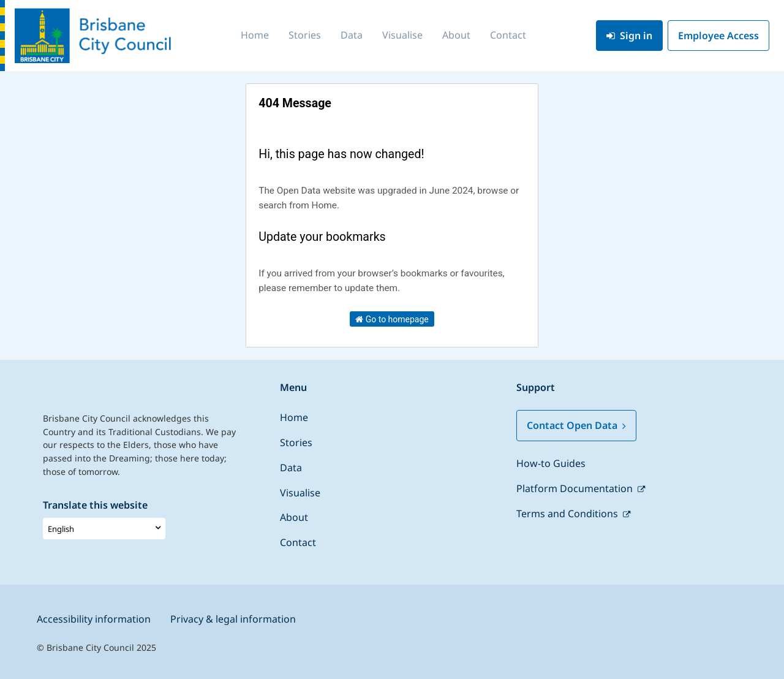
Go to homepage (392, 319)
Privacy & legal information (233, 619)
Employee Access (718, 36)
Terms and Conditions (568, 514)
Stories (305, 35)
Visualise (402, 35)
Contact (508, 35)
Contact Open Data (576, 425)
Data (352, 35)
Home (255, 35)
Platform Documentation (576, 488)
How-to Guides (551, 463)
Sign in (629, 36)
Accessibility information (94, 619)
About (456, 35)
